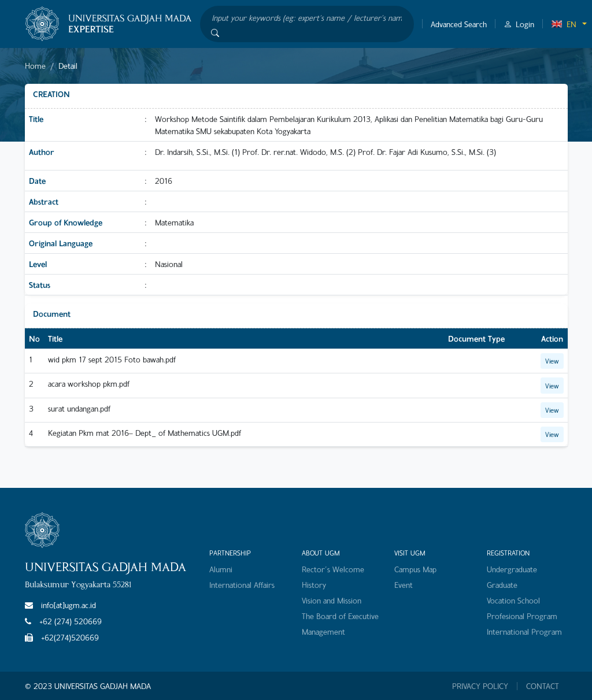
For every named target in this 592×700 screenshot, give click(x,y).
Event (404, 585)
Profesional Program (522, 616)
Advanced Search (459, 24)
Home (35, 66)
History (314, 585)
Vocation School (513, 600)
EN (564, 24)
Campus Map (415, 569)
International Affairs (242, 585)
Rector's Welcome (333, 569)
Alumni (221, 569)
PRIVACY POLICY (480, 686)
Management (323, 632)
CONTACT (543, 686)
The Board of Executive (340, 616)
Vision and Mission (332, 600)
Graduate (502, 585)
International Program (524, 632)
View (552, 361)
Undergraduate (512, 569)
